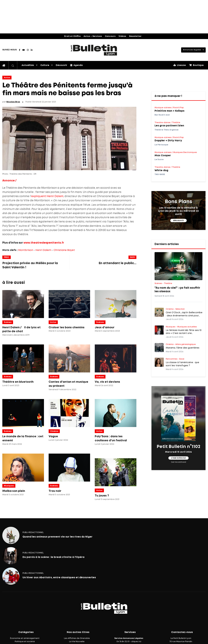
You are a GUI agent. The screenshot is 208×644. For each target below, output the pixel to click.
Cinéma (54, 431)
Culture (45, 65)
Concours (110, 36)
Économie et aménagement (25, 638)
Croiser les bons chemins (67, 328)
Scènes (8, 322)
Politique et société (25, 642)
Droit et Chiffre (72, 36)
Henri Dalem (55, 196)
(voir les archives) (178, 462)
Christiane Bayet (64, 250)
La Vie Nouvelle (77, 642)
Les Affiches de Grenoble (77, 638)
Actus (7, 78)
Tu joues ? (102, 496)
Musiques (9, 486)
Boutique (196, 65)
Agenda (77, 65)
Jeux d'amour (105, 328)
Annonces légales (192, 50)
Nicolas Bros (13, 102)
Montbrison (26, 250)
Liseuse (180, 65)
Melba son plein (14, 491)
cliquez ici (136, 642)
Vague (53, 436)
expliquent (39, 196)
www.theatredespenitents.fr (44, 243)
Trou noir (55, 491)
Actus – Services (93, 36)
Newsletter (135, 36)
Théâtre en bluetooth (18, 382)
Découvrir (61, 65)
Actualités (28, 65)
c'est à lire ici (178, 458)
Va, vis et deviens (107, 382)
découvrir (178, 220)
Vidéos (122, 36)
